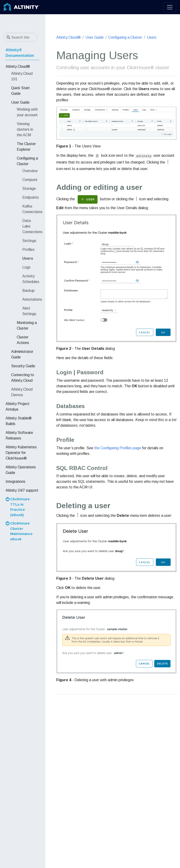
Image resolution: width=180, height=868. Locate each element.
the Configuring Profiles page (118, 448)
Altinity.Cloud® (68, 37)
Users (152, 37)
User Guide (95, 37)
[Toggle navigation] (170, 7)
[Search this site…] (20, 37)
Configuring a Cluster (125, 37)
